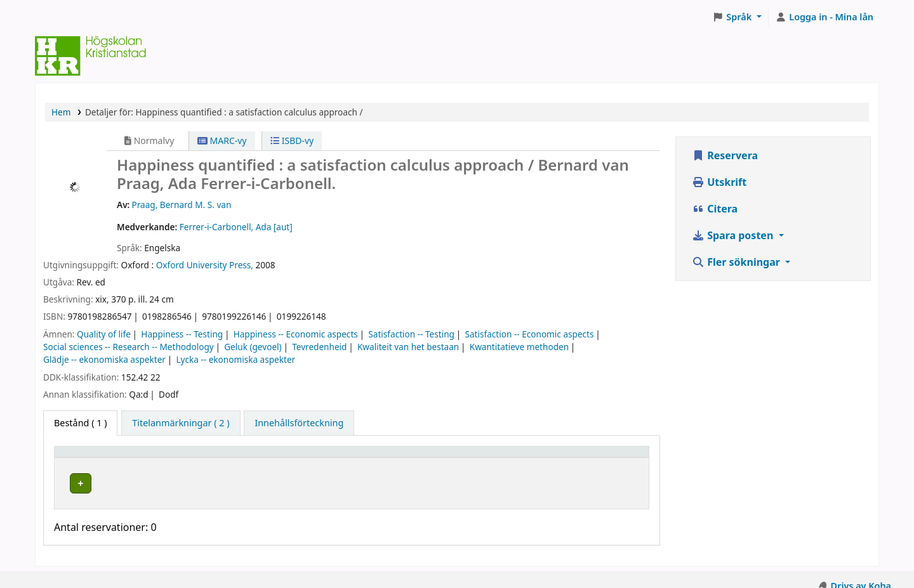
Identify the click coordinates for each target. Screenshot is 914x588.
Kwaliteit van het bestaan (408, 347)
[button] (737, 17)
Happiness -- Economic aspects (296, 334)
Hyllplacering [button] (252, 458)
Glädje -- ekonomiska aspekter (104, 359)
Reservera (725, 155)
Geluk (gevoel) (253, 347)
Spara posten (734, 235)
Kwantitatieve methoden (519, 347)
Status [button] (563, 458)
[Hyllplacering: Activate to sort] (300, 457)
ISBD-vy (292, 140)
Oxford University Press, (205, 265)
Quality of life (104, 334)
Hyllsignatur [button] (417, 458)
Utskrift (719, 182)
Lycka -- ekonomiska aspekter (235, 359)
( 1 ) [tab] (80, 423)
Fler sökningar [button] (737, 262)
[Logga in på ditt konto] (825, 17)
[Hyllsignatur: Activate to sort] (464, 457)
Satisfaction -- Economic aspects (529, 334)
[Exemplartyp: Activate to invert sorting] (136, 457)
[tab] (181, 423)
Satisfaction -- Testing (411, 334)
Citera (715, 209)
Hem (61, 112)
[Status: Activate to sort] (596, 457)
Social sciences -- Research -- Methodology (129, 347)
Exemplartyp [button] (89, 458)
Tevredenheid (319, 347)
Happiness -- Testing (182, 334)
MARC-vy (222, 140)
